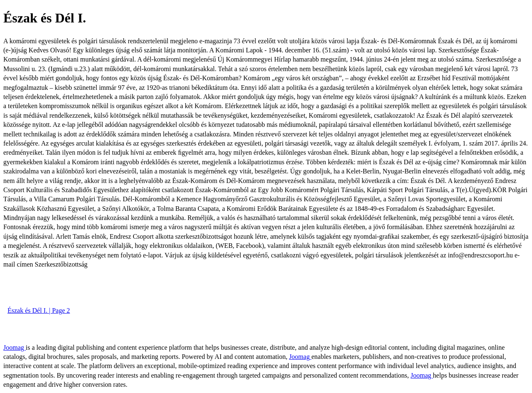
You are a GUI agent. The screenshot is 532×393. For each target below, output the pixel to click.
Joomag (15, 347)
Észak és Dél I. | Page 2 (39, 310)
